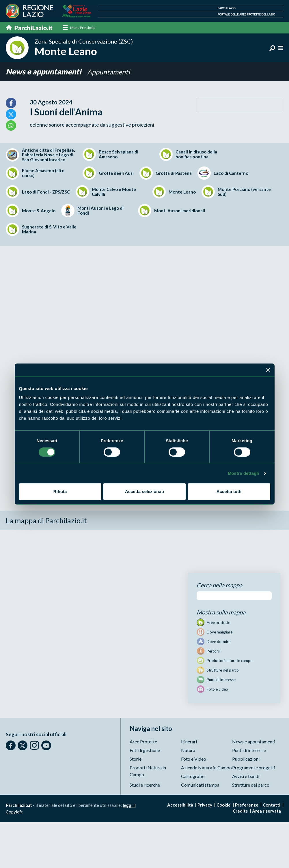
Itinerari (189, 742)
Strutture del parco (251, 785)
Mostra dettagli (243, 473)
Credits (240, 811)
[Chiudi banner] (268, 370)
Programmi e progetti (254, 768)
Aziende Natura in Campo (206, 768)
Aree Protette (143, 742)
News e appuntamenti (43, 72)
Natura (188, 750)
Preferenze (247, 805)
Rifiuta (60, 491)
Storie (136, 759)
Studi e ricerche (145, 785)
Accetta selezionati (144, 491)
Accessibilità (180, 805)
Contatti (272, 805)
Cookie (224, 805)
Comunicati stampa (200, 785)
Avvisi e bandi (246, 776)
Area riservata (266, 811)
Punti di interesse (249, 750)
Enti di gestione (145, 750)
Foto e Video (194, 759)
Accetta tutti (229, 491)
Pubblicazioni (246, 759)
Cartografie (193, 776)
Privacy (205, 805)
